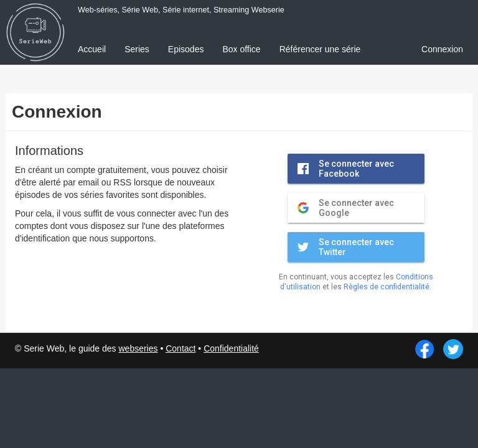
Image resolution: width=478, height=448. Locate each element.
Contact (180, 348)
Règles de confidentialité (387, 287)
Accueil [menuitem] (92, 49)
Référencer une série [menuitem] (320, 49)
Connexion (442, 49)
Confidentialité (231, 348)
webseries (138, 348)
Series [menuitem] (137, 49)
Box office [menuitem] (241, 49)
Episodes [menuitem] (186, 49)
